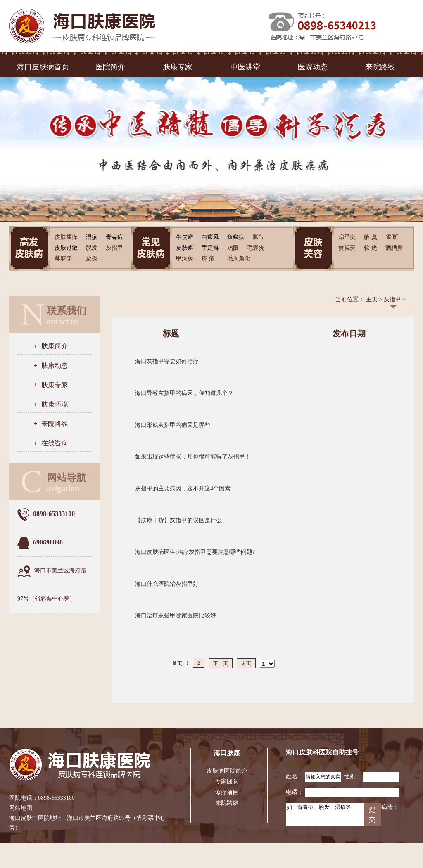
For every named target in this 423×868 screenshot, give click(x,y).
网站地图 (21, 808)
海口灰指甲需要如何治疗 (167, 361)
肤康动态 (55, 365)
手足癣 (210, 248)
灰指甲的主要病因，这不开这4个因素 (183, 488)
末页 (246, 663)
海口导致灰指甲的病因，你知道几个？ (184, 393)
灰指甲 (392, 299)
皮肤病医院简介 (227, 771)
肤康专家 (178, 67)
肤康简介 (55, 346)
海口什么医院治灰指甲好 (167, 584)
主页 (372, 299)
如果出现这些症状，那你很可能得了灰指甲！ (193, 457)
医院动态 (313, 67)
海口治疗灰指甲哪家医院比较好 (176, 616)
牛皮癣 (185, 237)
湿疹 (92, 237)
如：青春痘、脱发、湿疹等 (325, 814)
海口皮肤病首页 (43, 67)
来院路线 (380, 67)
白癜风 (210, 237)
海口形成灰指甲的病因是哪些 (173, 425)
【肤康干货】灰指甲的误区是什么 (178, 520)
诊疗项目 (227, 792)
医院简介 (110, 67)
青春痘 (114, 237)
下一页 (221, 663)
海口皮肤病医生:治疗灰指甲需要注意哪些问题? (195, 552)
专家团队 (227, 782)
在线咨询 (55, 443)
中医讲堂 (245, 67)
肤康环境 (55, 404)
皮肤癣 (185, 248)
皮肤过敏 (66, 248)
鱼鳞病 (236, 237)
